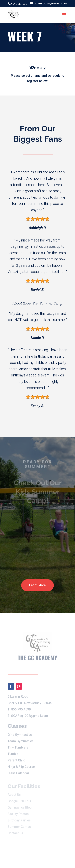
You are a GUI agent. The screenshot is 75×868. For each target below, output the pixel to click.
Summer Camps (19, 825)
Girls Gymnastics (20, 732)
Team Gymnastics (20, 739)
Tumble (13, 752)
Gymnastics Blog (20, 806)
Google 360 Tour (19, 800)
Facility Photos (18, 813)
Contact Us (15, 832)
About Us (14, 793)
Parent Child (16, 758)
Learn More (37, 585)
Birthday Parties (19, 819)
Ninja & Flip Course (21, 764)
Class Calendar (18, 771)
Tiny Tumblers (18, 745)
